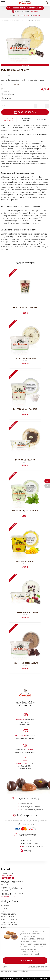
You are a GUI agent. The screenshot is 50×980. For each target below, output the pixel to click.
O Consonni (5, 906)
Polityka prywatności (9, 925)
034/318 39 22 (8, 878)
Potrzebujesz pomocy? (25, 12)
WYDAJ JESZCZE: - (25, 8)
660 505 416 (7, 876)
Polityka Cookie (34, 954)
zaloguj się (36, 15)
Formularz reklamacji (9, 922)
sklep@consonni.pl (8, 896)
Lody (12, 21)
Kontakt (4, 928)
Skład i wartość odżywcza (25, 120)
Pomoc (4, 911)
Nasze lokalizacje (8, 917)
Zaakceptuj (25, 960)
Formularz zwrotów (9, 920)
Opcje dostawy (42, 120)
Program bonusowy (8, 914)
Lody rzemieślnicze (20, 21)
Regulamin (5, 909)
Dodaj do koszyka (25, 112)
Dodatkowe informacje (8, 120)
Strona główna (6, 21)
